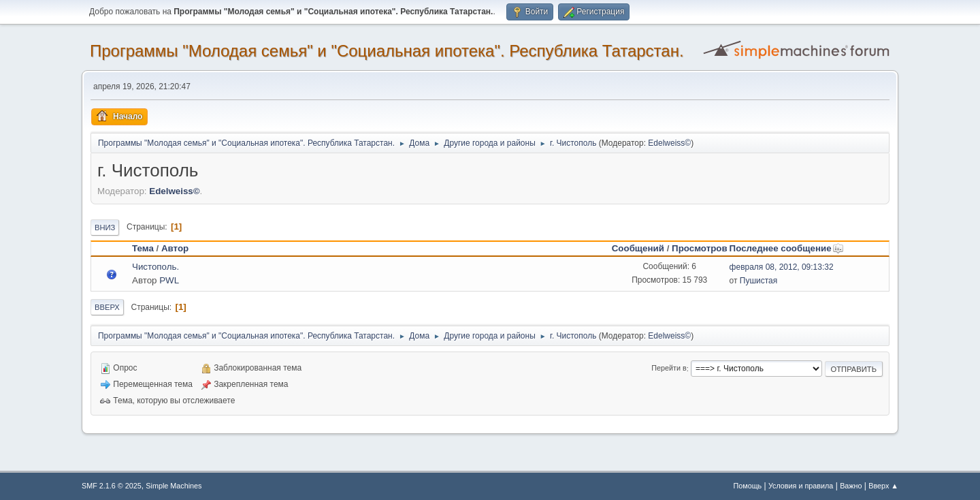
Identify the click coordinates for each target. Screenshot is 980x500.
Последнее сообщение (787, 248)
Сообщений (638, 248)
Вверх (107, 307)
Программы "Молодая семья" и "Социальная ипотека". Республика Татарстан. (387, 51)
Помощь (748, 486)
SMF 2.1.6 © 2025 (112, 486)
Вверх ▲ (883, 486)
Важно (851, 486)
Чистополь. (156, 267)
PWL (169, 280)
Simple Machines (174, 486)
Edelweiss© (669, 143)
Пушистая (758, 281)
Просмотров (700, 248)
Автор (175, 248)
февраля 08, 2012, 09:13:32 (782, 267)
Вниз (105, 228)
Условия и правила (801, 486)
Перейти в (669, 369)
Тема (143, 248)
